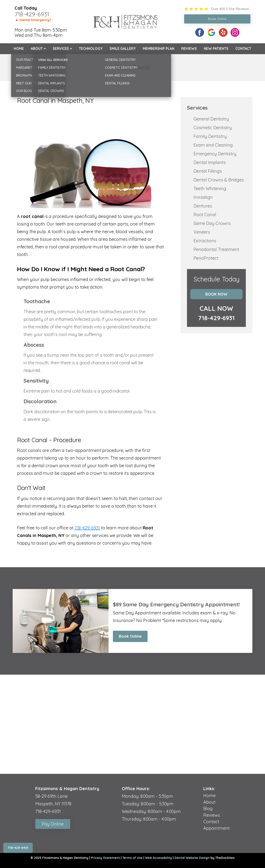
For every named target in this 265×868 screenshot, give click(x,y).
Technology (91, 49)
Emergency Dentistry (215, 154)
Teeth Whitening (210, 188)
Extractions (205, 241)
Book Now (216, 294)
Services (61, 49)
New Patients (216, 49)
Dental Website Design (192, 858)
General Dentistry (211, 119)
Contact (243, 49)
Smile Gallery (123, 49)
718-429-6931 (32, 14)
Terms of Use (132, 858)
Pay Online (53, 824)
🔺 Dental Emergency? (33, 20)
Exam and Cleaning (213, 145)
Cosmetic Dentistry (213, 128)
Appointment (217, 828)
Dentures (203, 206)
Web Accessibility (159, 858)
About (37, 49)
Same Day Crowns (212, 223)
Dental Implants (210, 162)
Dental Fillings (208, 171)
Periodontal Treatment (216, 249)
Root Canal (205, 215)
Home (19, 49)
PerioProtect (206, 258)
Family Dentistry (210, 136)
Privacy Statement (105, 858)
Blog (208, 809)
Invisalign (203, 197)
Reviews (189, 49)
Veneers (202, 232)
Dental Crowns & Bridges (219, 180)
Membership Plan (159, 49)
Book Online (130, 636)
